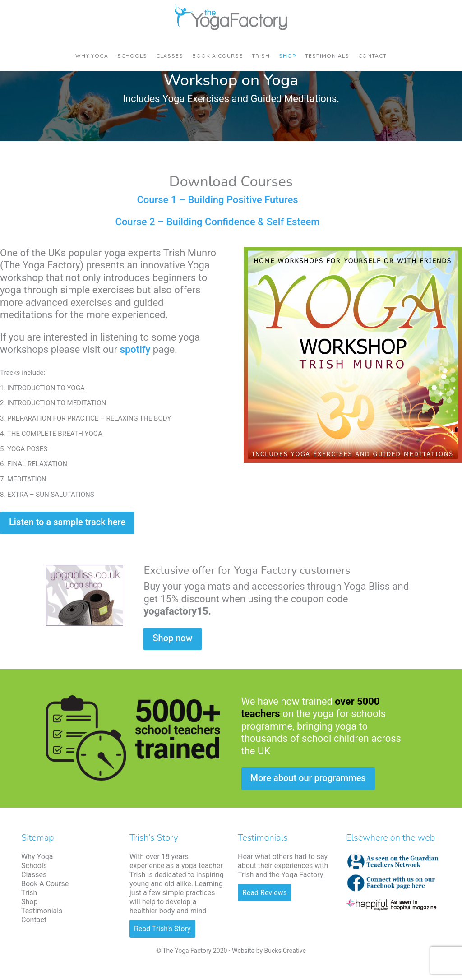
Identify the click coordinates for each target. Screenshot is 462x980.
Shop (29, 902)
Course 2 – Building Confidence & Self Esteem (218, 222)
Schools (34, 866)
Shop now (172, 638)
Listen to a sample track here (67, 522)
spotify (135, 349)
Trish (29, 893)
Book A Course (45, 884)
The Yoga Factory (231, 18)
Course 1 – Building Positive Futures (217, 200)
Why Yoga (37, 857)
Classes (34, 875)
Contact (34, 920)
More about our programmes (308, 778)
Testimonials (42, 911)
